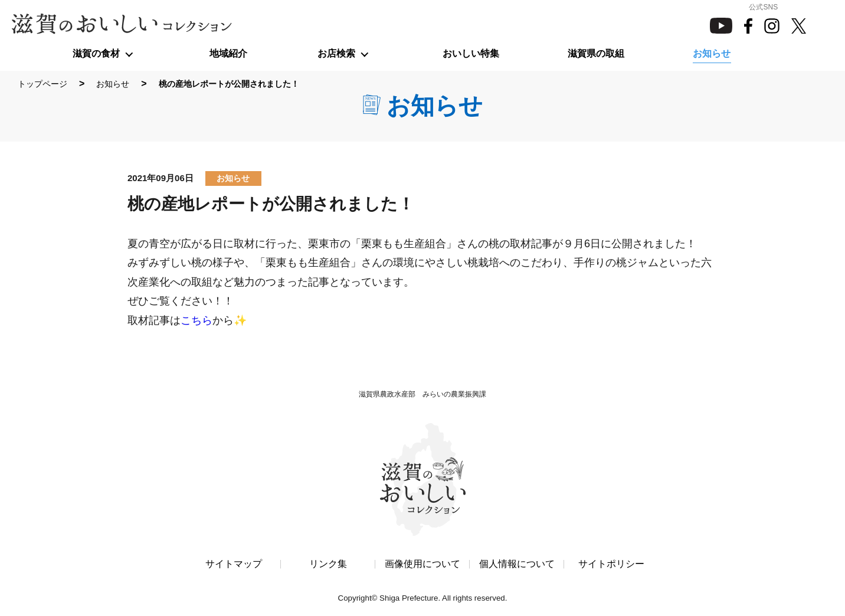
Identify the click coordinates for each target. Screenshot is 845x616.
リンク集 (328, 564)
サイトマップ (234, 564)
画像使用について (422, 564)
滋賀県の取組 (596, 53)
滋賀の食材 (96, 53)
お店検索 (336, 53)
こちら (196, 320)
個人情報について (517, 564)
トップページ (42, 84)
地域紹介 (228, 53)
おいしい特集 (471, 53)
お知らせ (712, 53)
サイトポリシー (611, 564)
